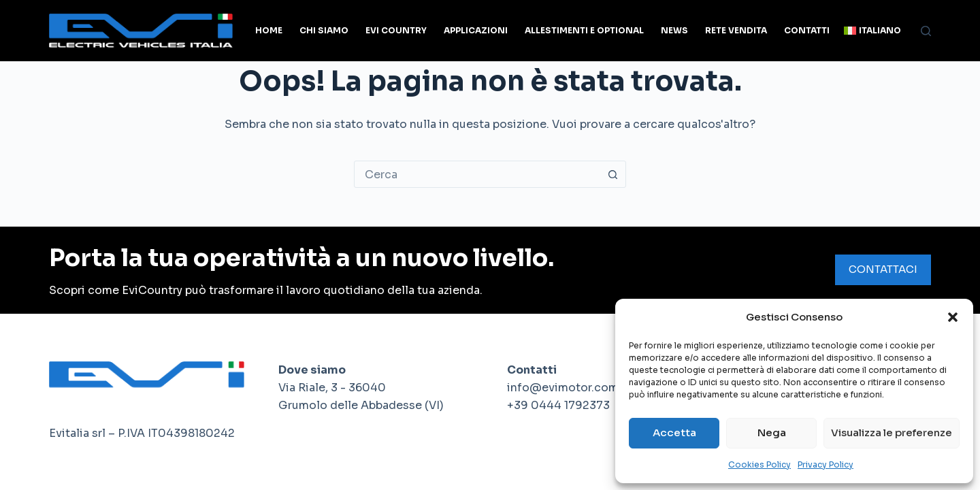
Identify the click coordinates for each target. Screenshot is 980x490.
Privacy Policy (826, 464)
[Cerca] (926, 31)
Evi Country (396, 30)
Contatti (807, 30)
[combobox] (477, 174)
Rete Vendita (736, 30)
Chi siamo (324, 30)
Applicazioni (476, 30)
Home (269, 30)
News (674, 30)
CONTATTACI (883, 269)
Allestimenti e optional (584, 30)
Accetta (674, 432)
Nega (772, 432)
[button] (953, 317)
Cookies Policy (759, 464)
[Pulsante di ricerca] (612, 174)
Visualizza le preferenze (892, 432)
